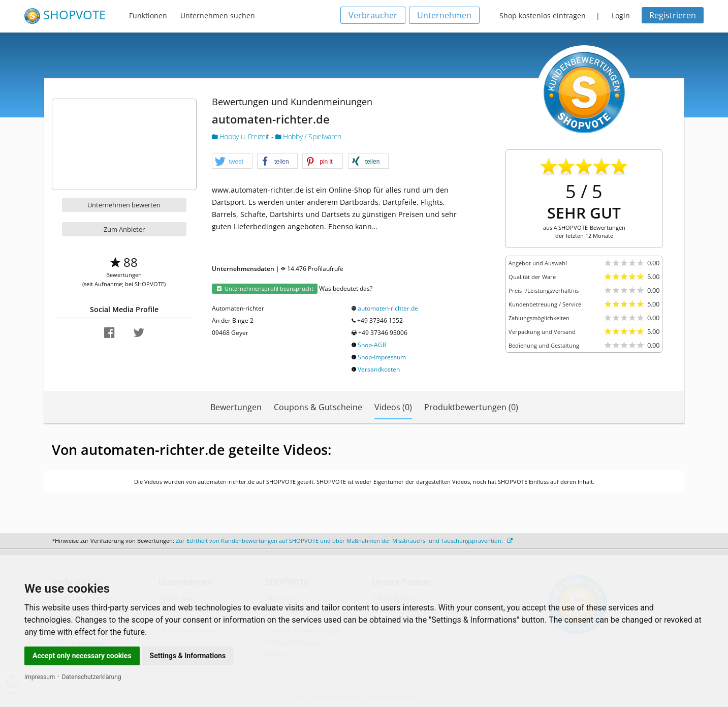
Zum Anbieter (124, 229)
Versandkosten (379, 369)
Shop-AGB (372, 345)
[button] (232, 162)
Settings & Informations (188, 656)
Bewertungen (236, 407)
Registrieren (673, 15)
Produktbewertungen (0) (471, 407)
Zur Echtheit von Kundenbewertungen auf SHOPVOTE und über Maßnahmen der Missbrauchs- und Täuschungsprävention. (344, 541)
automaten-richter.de (388, 308)
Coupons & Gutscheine (318, 407)
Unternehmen (444, 15)
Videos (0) (393, 407)
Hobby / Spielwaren (308, 136)
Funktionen (148, 16)
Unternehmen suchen (218, 16)
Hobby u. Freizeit (242, 136)
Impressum (40, 677)
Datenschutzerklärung (92, 677)
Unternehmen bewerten (124, 205)
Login (621, 16)
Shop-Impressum (382, 357)
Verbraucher (373, 15)
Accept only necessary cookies (82, 656)
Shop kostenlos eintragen (543, 16)
